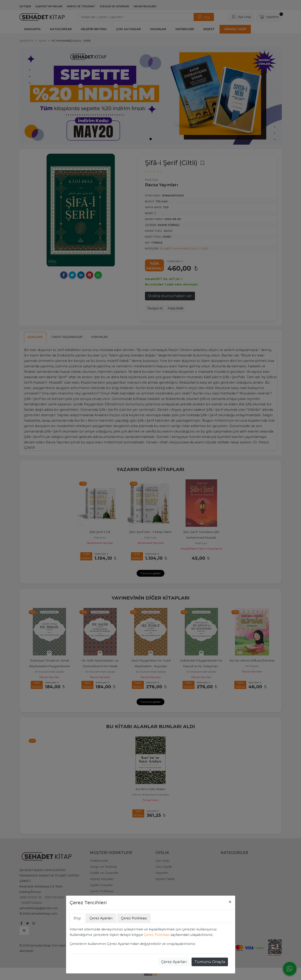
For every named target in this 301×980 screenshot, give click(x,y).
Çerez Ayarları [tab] (101, 918)
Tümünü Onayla (210, 962)
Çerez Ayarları (174, 962)
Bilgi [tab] (77, 918)
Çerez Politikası (157, 935)
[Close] (230, 902)
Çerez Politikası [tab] (134, 918)
